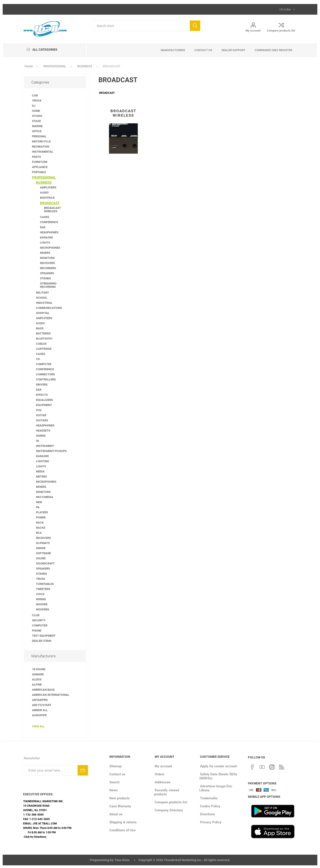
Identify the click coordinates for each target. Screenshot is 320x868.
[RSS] (282, 766)
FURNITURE (40, 162)
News (114, 790)
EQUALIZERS (44, 400)
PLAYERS (42, 512)
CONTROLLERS (46, 379)
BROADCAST (50, 203)
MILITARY (42, 293)
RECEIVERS (47, 263)
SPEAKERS (47, 273)
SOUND (41, 558)
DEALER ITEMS (42, 641)
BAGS (40, 328)
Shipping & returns (123, 822)
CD (38, 359)
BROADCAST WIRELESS (123, 113)
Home (29, 66)
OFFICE (37, 131)
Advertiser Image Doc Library (216, 788)
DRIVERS (42, 385)
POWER (41, 517)
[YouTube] (262, 766)
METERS (41, 477)
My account (253, 31)
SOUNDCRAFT (45, 563)
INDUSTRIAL (44, 303)
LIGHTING (43, 461)
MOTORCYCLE (41, 141)
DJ (34, 106)
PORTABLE (39, 172)
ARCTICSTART (42, 705)
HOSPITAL (43, 313)
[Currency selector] (287, 9)
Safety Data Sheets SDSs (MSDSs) (218, 776)
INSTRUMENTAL (43, 152)
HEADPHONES (49, 232)
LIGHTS (45, 243)
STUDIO (37, 116)
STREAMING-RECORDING (49, 285)
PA (38, 507)
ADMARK (38, 674)
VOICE (40, 594)
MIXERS (45, 253)
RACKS (41, 528)
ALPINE (37, 685)
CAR (35, 95)
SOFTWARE (43, 553)
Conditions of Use (122, 830)
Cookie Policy (210, 806)
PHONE (37, 631)
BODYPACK (47, 198)
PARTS (36, 157)
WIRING (41, 599)
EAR (43, 227)
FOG (39, 410)
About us (116, 814)
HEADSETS (43, 431)
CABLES (41, 344)
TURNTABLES (45, 584)
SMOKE (41, 548)
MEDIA (40, 471)
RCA (39, 533)
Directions (208, 814)
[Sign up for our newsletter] (51, 770)
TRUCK (37, 101)
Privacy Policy (211, 822)
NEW (39, 502)
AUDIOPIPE (39, 715)
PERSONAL (39, 136)
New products (120, 798)
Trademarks (209, 798)
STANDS (45, 278)
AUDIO (44, 193)
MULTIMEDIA (45, 497)
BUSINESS (44, 183)
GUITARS (42, 420)
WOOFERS (43, 609)
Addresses (163, 782)
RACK (40, 523)
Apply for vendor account (218, 766)
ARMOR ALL (40, 710)
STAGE (36, 121)
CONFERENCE (49, 222)
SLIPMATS (43, 543)
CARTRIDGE (44, 349)
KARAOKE (46, 237)
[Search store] (141, 26)
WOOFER (42, 604)
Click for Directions (35, 837)
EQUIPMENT (44, 405)
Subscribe (83, 770)
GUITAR (41, 415)
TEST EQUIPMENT (44, 636)
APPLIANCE (40, 167)
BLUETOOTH (44, 339)
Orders (160, 774)
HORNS (41, 436)
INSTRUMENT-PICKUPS (51, 451)
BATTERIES (43, 333)
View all (38, 726)
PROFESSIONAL (44, 178)
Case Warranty (120, 806)
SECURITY (39, 620)
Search (195, 26)
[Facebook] (252, 766)
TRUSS (41, 579)
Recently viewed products (167, 792)
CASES (45, 217)
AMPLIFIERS (48, 187)
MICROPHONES (50, 248)
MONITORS (47, 258)
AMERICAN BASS (43, 690)
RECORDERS (48, 268)
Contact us (117, 774)
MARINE (37, 126)
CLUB (36, 615)
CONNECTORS (45, 374)
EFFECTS (42, 395)
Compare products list (281, 31)
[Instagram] (272, 766)
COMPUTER (44, 364)
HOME (36, 111)
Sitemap (115, 766)
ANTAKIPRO (40, 700)
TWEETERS (43, 589)
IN (37, 441)
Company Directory (169, 810)
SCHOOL (42, 298)
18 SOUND (39, 669)
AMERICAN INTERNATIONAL (51, 695)
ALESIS (37, 679)
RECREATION (41, 147)
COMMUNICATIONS (49, 308)
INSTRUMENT (45, 446)
